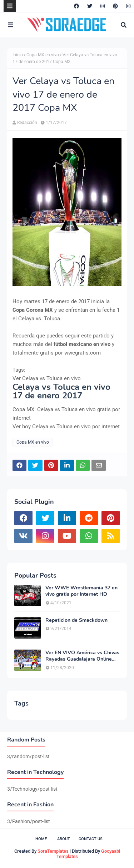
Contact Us (91, 839)
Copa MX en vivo (43, 55)
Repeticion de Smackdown (76, 620)
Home (41, 839)
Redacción (27, 123)
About (64, 839)
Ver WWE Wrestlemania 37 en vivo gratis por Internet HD (81, 591)
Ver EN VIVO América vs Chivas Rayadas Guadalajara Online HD (82, 656)
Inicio (18, 55)
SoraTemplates (53, 851)
